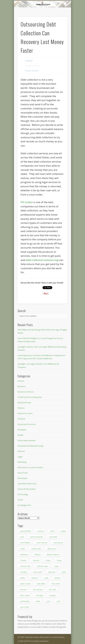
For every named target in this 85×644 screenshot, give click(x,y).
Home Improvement (27, 440)
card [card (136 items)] (22, 537)
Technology (23, 494)
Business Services (26, 392)
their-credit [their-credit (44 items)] (25, 595)
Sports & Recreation (27, 489)
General (21, 419)
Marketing (22, 462)
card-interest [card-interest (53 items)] (42, 543)
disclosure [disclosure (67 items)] (24, 554)
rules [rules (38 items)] (46, 578)
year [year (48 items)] (49, 601)
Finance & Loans (32, 71)
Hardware (22, 430)
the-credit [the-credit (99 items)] (56, 584)
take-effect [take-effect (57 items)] (41, 584)
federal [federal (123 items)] (38, 554)
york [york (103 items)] (58, 601)
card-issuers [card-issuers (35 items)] (58, 543)
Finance (21, 408)
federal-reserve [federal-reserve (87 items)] (53, 554)
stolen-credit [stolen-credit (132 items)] (25, 584)
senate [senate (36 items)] (58, 578)
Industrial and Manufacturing (30, 446)
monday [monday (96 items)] (24, 572)
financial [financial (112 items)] (36, 560)
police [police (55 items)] (64, 572)
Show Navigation (60, 27)
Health (20, 435)
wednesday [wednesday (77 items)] (25, 601)
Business (22, 386)
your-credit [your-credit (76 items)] (25, 607)
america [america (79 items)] (41, 531)
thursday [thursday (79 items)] (39, 595)
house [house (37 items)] (59, 560)
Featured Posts (24, 403)
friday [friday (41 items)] (48, 560)
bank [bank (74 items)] (52, 531)
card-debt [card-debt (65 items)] (53, 537)
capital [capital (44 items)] (63, 531)
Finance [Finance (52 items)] (23, 560)
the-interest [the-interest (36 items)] (38, 590)
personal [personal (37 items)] (52, 572)
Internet (21, 451)
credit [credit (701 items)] (23, 549)
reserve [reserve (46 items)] (35, 578)
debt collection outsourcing (42, 260)
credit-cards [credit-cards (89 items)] (36, 549)
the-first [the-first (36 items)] (23, 590)
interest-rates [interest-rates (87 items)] (42, 566)
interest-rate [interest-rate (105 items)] (25, 566)
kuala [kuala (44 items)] (56, 566)
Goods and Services (27, 424)
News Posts (23, 473)
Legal (20, 457)
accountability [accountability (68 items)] (26, 531)
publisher (29, 61)
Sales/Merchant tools (27, 484)
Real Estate (22, 478)
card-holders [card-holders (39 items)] (25, 543)
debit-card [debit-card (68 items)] (51, 549)
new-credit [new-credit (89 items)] (38, 572)
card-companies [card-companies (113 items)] (36, 537)
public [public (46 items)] (23, 578)
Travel (20, 500)
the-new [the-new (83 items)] (52, 590)
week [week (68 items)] (38, 601)
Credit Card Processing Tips (30, 397)
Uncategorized (24, 505)
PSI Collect (27, 202)
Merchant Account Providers (30, 467)
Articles (21, 381)
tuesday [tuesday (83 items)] (53, 595)
